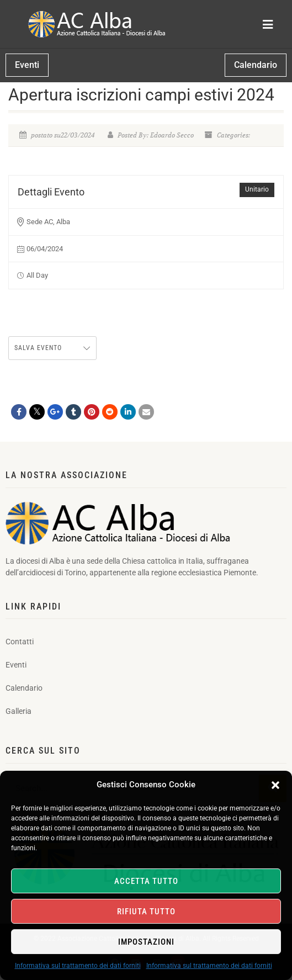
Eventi (16, 665)
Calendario (24, 688)
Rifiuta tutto (146, 912)
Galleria (18, 711)
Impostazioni (146, 942)
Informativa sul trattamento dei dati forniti (78, 966)
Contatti (20, 642)
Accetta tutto (146, 881)
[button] (275, 785)
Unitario (257, 189)
